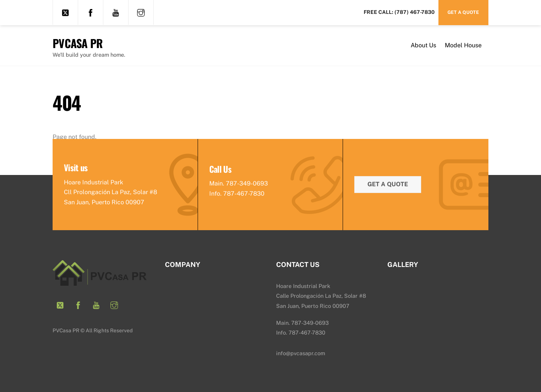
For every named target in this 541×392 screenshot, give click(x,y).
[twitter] (65, 12)
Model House (463, 45)
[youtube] (116, 12)
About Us (423, 45)
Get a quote (388, 184)
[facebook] (91, 12)
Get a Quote (463, 12)
